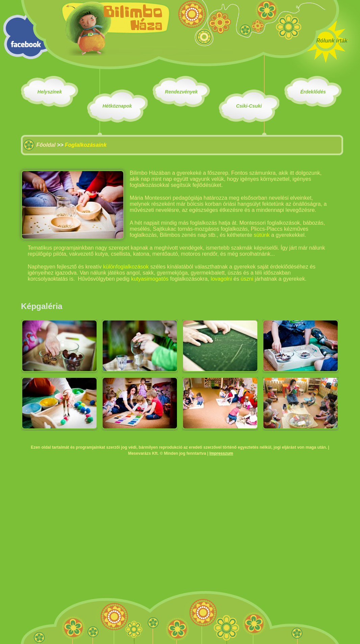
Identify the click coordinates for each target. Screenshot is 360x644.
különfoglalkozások (126, 267)
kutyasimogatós (150, 279)
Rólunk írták (332, 41)
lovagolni (221, 279)
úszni (247, 279)
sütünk (262, 235)
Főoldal (46, 145)
